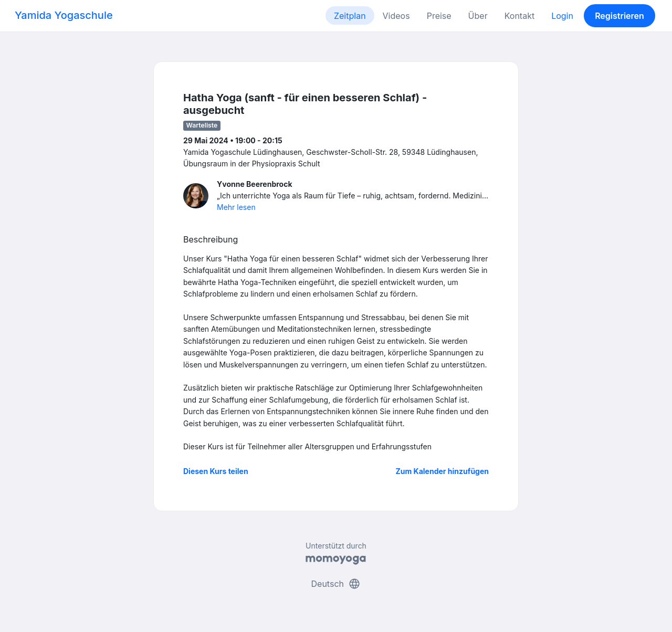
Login (562, 16)
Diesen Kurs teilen (216, 471)
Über (478, 16)
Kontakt (519, 16)
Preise (439, 16)
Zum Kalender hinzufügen (442, 471)
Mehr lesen (236, 207)
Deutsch (336, 584)
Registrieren (619, 16)
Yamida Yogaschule (64, 15)
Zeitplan (350, 16)
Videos (396, 16)
